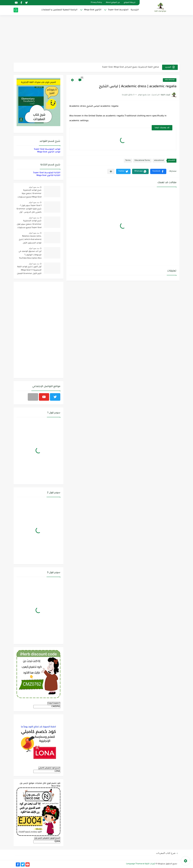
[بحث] (16, 10)
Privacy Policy (96, 3)
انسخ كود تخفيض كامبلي (49, 768)
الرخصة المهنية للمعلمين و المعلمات (59, 10)
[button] (158, 171)
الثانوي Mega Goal (93, 10)
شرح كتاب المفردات (166, 853)
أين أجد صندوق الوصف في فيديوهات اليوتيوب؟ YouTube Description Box (30, 255)
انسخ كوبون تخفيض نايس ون (47, 838)
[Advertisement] (96, 39)
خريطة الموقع (130, 3)
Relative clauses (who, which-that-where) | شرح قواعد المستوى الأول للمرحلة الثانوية (30, 240)
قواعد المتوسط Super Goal (47, 149)
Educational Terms (142, 161)
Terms (128, 161)
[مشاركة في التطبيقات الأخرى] (111, 171)
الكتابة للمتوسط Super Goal (47, 173)
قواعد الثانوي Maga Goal (49, 152)
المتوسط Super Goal (118, 10)
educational (170, 80)
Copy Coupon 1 (54, 703)
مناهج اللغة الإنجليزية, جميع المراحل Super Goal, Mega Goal (131, 67)
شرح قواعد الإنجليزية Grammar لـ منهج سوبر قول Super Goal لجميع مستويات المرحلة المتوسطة (29, 225)
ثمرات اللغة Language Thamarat (141, 864)
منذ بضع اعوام (34, 187)
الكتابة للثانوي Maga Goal (48, 175)
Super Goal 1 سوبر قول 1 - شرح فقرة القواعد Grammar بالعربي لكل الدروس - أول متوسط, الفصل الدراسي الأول (29, 210)
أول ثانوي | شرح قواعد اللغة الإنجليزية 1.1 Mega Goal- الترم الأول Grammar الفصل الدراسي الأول (29, 271)
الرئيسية (135, 10)
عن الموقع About (113, 3)
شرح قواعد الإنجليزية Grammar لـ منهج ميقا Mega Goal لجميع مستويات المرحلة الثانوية (29, 194)
